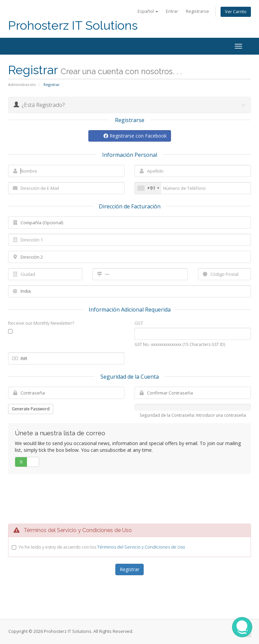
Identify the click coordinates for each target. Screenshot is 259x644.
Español (148, 11)
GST (139, 323)
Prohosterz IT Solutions (73, 25)
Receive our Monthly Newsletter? (41, 323)
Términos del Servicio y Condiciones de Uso (141, 547)
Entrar (172, 11)
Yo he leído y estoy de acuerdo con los (102, 547)
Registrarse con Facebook (135, 136)
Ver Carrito (236, 12)
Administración (22, 84)
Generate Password (31, 409)
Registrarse (197, 11)
